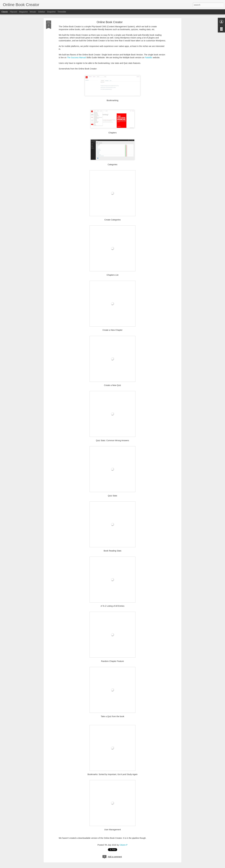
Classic (5, 12)
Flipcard (13, 12)
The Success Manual (76, 58)
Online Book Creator (110, 22)
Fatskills (149, 58)
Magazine (23, 12)
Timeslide (62, 12)
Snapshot (51, 12)
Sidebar (42, 12)
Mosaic (33, 12)
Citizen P (124, 845)
